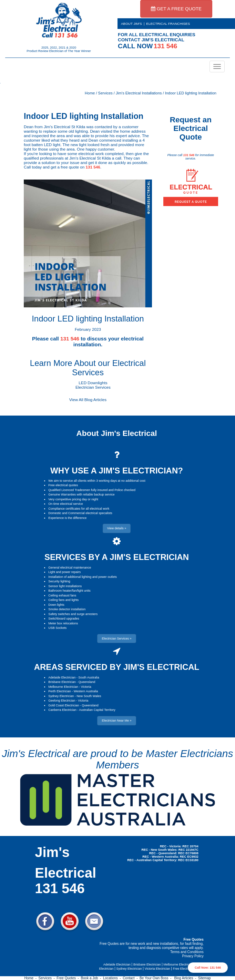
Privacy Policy (193, 956)
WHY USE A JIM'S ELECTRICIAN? (117, 471)
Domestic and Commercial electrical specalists (80, 513)
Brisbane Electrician (62, 682)
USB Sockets (57, 628)
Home (90, 93)
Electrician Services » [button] (116, 639)
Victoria (86, 687)
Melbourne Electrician (63, 687)
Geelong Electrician (62, 701)
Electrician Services (93, 387)
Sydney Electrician (61, 696)
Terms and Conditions (187, 952)
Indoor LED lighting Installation (191, 93)
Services (105, 93)
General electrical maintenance (70, 568)
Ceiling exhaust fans (62, 595)
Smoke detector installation (67, 609)
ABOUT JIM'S (131, 24)
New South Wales (89, 696)
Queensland (87, 682)
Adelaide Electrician (62, 677)
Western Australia (86, 691)
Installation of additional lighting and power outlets (83, 577)
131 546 (93, 167)
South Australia (89, 677)
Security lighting (59, 581)
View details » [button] (117, 528)
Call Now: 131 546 (208, 968)
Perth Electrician (60, 691)
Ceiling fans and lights (63, 600)
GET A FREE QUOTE (176, 9)
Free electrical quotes (63, 485)
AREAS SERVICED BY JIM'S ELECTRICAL (117, 667)
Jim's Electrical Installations (139, 93)
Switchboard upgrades (64, 619)
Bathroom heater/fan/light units (69, 591)
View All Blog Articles (88, 400)
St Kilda (78, 127)
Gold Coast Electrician (64, 705)
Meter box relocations (63, 623)
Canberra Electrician (62, 710)
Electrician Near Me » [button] (116, 721)
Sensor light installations (65, 586)
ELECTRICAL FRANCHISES (168, 24)
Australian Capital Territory (97, 710)
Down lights (56, 605)
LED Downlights (93, 383)
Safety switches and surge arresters (73, 614)
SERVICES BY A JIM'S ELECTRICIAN (117, 557)
